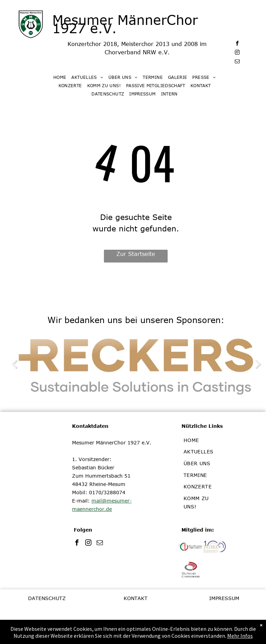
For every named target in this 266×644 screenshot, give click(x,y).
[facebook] (237, 44)
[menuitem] (62, 77)
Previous (14, 364)
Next (257, 364)
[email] (237, 62)
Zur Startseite (136, 254)
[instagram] (237, 53)
